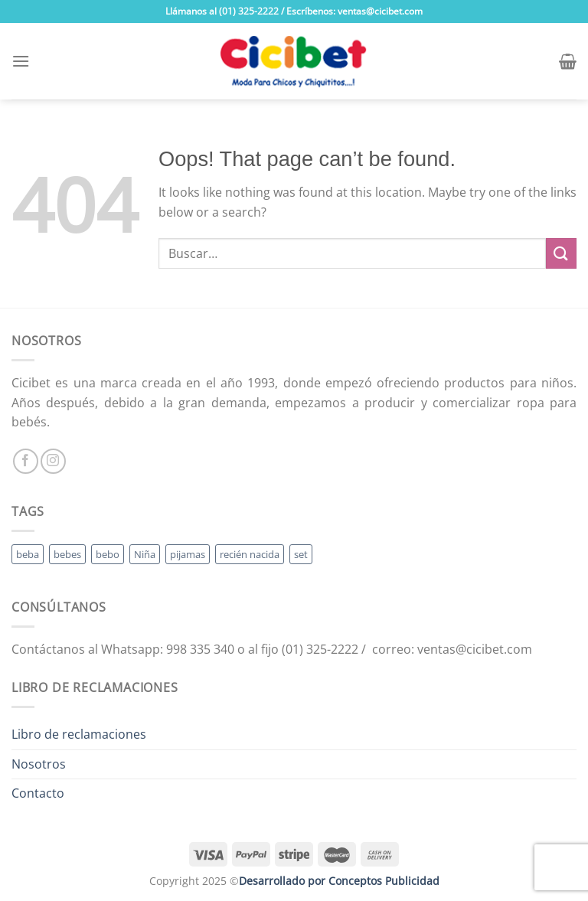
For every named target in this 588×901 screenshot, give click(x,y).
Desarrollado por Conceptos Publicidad (339, 881)
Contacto (38, 793)
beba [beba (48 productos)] (28, 554)
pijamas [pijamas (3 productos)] (188, 554)
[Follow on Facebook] (26, 461)
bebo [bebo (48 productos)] (108, 554)
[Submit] (561, 253)
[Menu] (21, 61)
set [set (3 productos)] (301, 554)
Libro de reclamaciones (79, 734)
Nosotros (39, 764)
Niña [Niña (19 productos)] (145, 554)
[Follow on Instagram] (53, 461)
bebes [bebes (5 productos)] (67, 554)
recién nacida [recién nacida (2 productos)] (250, 554)
